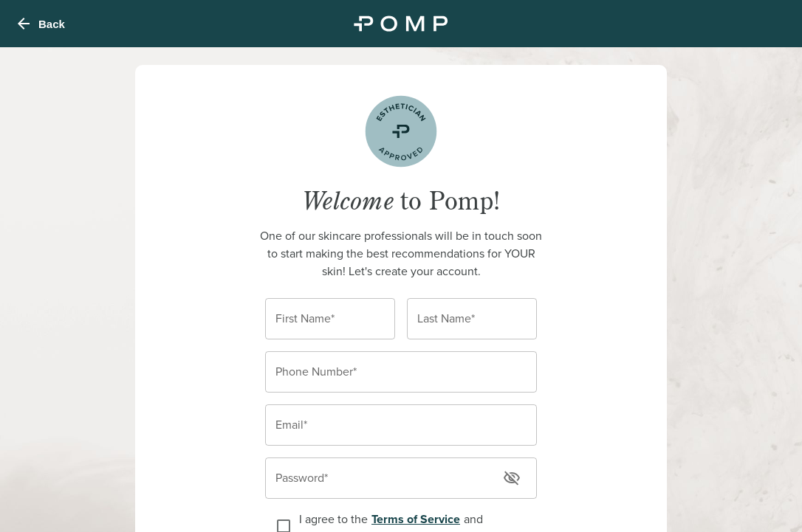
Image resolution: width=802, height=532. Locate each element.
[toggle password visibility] (512, 478)
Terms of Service (416, 519)
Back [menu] (40, 24)
